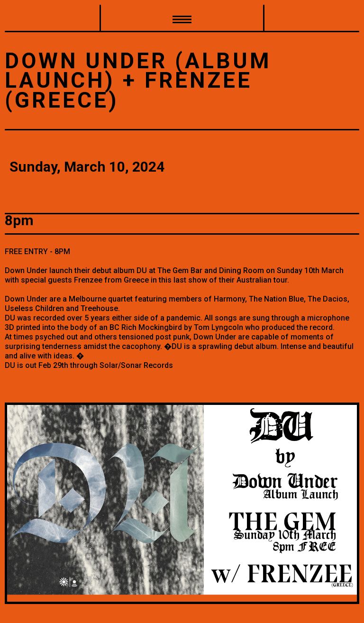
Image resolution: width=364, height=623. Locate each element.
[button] (182, 18)
